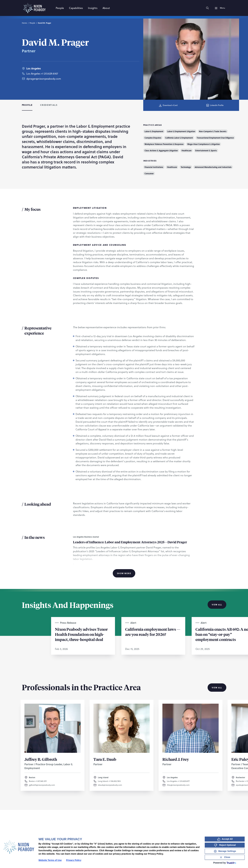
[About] (106, 8)
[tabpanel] (124, 350)
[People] (60, 8)
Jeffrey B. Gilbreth (41, 759)
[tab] (27, 105)
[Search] (207, 8)
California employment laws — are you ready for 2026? (153, 632)
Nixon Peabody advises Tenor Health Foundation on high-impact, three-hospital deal (81, 634)
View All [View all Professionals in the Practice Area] (217, 688)
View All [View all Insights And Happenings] (217, 605)
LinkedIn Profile (215, 105)
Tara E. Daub (105, 759)
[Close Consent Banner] (225, 857)
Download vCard (168, 105)
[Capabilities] (76, 8)
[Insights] (93, 8)
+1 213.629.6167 (50, 77)
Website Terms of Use (50, 860)
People (32, 23)
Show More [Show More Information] (124, 573)
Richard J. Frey (176, 759)
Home (24, 23)
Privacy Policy (74, 860)
